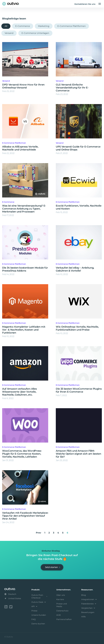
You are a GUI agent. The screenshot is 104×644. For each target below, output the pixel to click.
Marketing (44, 26)
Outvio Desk (39, 602)
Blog (84, 595)
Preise (34, 611)
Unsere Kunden (39, 615)
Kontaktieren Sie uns (85, 4)
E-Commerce (23, 26)
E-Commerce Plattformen (72, 26)
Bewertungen (88, 612)
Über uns (61, 595)
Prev (39, 533)
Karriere (60, 599)
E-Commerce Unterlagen (35, 33)
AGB (58, 615)
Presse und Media (62, 605)
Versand (9, 33)
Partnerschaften (64, 619)
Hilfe (83, 617)
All (6, 26)
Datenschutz (62, 611)
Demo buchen (38, 624)
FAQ (34, 619)
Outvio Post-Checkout (40, 596)
